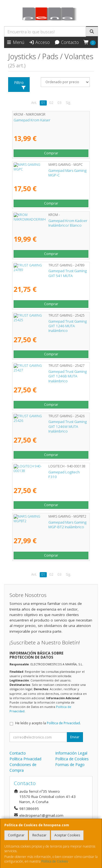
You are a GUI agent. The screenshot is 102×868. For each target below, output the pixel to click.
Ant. (34, 103)
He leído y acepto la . (48, 723)
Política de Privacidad (63, 723)
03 (60, 103)
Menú (15, 42)
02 (51, 103)
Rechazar (39, 835)
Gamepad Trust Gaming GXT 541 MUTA (45, 271)
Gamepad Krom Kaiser (32, 120)
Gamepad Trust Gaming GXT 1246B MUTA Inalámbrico (48, 374)
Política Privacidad (25, 759)
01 (43, 103)
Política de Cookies (55, 861)
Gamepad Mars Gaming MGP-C (39, 170)
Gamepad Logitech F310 (34, 472)
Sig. (68, 103)
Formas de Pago (70, 765)
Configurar (16, 835)
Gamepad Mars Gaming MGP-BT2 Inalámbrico (51, 522)
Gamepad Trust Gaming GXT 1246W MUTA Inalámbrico (48, 424)
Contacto (67, 42)
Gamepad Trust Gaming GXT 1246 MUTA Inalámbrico (46, 324)
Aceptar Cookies (67, 835)
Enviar (75, 737)
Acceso (39, 42)
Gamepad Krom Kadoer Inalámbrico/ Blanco (50, 221)
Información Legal (71, 753)
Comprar (51, 153)
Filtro (20, 85)
